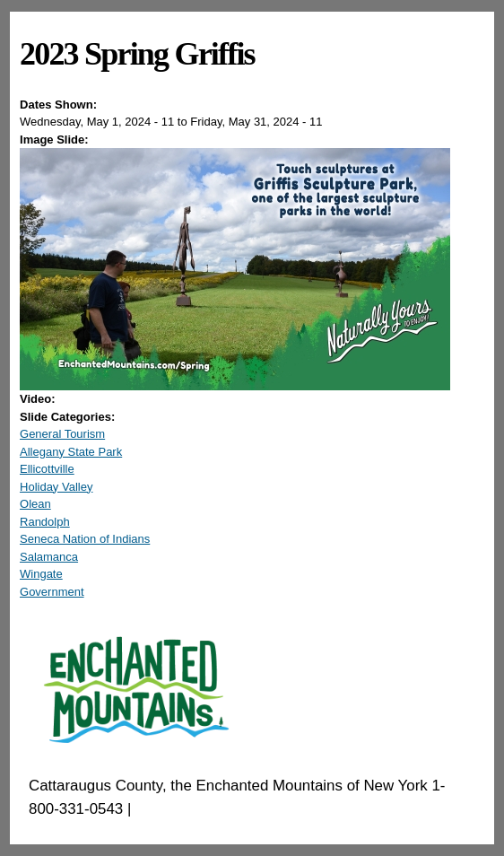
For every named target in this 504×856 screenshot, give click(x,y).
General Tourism (62, 434)
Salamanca (49, 557)
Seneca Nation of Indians (85, 539)
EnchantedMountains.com (223, 809)
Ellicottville (47, 469)
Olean (35, 504)
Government (52, 592)
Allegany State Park (71, 452)
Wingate (41, 574)
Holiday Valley (56, 487)
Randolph (45, 522)
